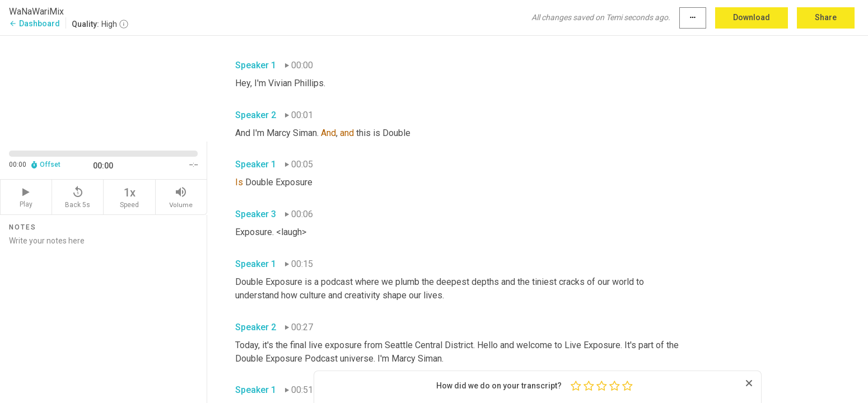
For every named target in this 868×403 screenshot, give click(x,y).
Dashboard (34, 24)
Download (752, 17)
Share (826, 17)
